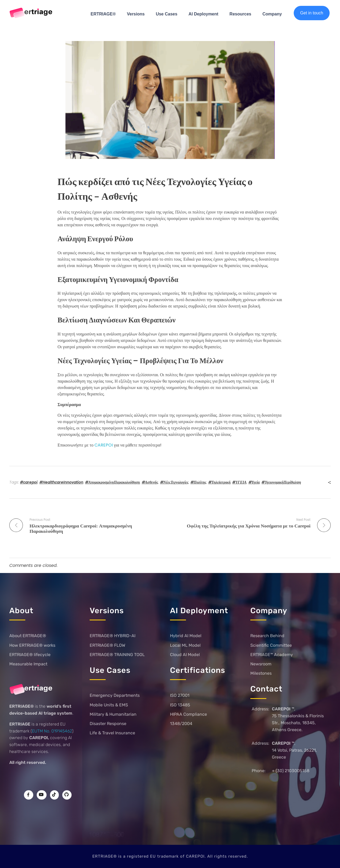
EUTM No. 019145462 (52, 731)
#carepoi (29, 482)
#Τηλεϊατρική (219, 482)
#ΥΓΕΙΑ (239, 482)
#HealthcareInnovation (61, 482)
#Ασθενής (150, 482)
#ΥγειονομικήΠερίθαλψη (281, 482)
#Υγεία (254, 482)
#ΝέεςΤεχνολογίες (174, 482)
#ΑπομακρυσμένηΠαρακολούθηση (113, 482)
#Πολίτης (198, 482)
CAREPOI (104, 445)
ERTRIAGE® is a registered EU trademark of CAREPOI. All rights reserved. (170, 856)
